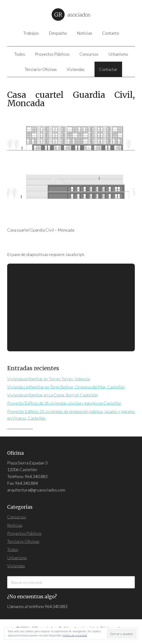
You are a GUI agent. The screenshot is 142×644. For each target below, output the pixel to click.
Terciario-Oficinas (23, 541)
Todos (13, 549)
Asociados (79, 14)
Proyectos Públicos (24, 533)
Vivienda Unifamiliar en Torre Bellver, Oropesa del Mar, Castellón (66, 387)
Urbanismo (17, 558)
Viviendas (16, 566)
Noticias (15, 525)
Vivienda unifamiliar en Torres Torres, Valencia (49, 379)
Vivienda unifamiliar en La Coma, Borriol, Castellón (52, 395)
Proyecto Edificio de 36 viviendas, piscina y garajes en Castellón (64, 403)
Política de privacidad (75, 635)
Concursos (17, 517)
